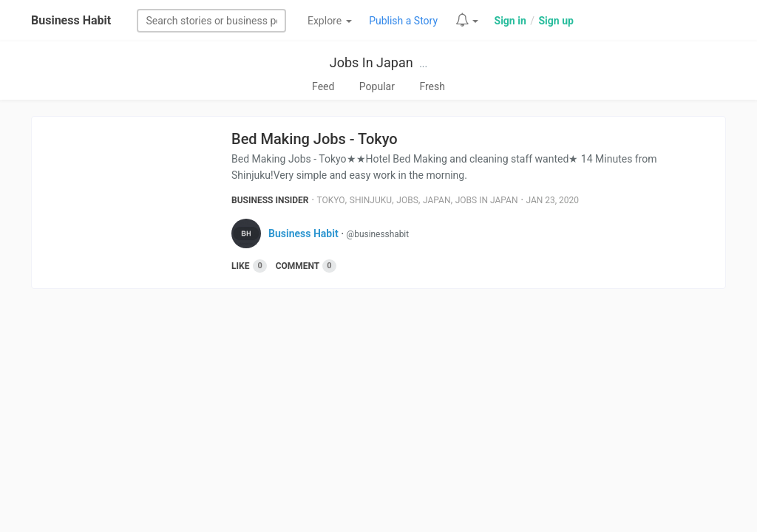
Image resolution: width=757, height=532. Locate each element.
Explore (330, 21)
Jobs (407, 200)
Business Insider (270, 200)
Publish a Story (403, 21)
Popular (377, 86)
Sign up (556, 21)
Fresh (432, 86)
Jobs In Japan (371, 62)
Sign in (510, 21)
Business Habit (71, 20)
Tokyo (331, 200)
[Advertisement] (378, 415)
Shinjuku (371, 200)
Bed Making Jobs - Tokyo (315, 139)
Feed (323, 86)
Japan (437, 200)
